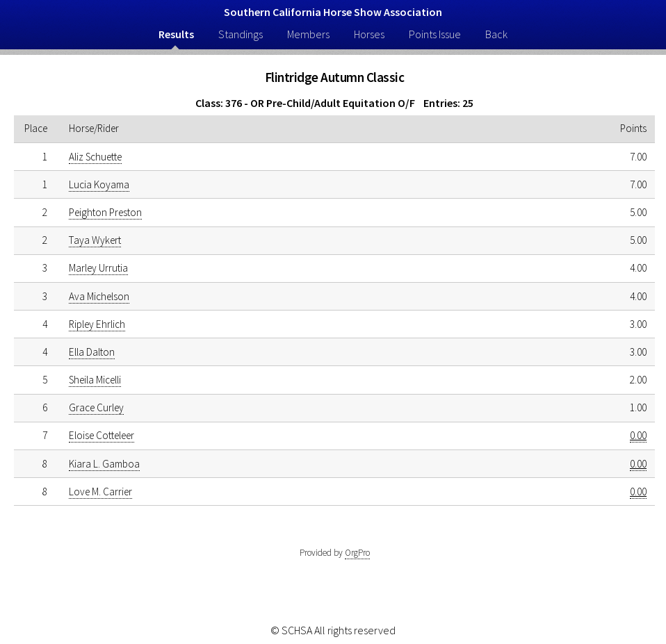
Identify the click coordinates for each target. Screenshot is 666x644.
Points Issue (435, 34)
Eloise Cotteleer (101, 435)
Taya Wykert (95, 240)
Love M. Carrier (100, 492)
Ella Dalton (92, 352)
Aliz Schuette (95, 157)
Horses (369, 34)
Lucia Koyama (99, 184)
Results (176, 34)
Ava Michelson (99, 296)
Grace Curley (96, 407)
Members (308, 34)
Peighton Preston (105, 212)
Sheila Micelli (95, 380)
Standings (241, 34)
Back (496, 34)
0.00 (638, 435)
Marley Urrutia (98, 268)
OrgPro (357, 553)
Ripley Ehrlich (97, 324)
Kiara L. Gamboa (104, 464)
